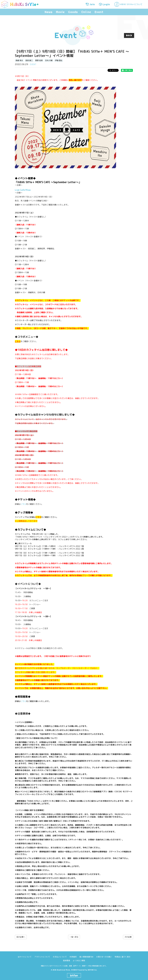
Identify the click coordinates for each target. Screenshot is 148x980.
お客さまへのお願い (104, 957)
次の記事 (128, 937)
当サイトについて (25, 957)
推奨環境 (66, 961)
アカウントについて (42, 957)
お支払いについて (60, 957)
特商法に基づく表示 (123, 957)
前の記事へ (21, 937)
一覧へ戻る (74, 937)
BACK (129, 35)
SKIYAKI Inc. (92, 970)
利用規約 (73, 957)
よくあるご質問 (79, 961)
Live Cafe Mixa (23, 190)
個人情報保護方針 (86, 957)
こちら (23, 504)
